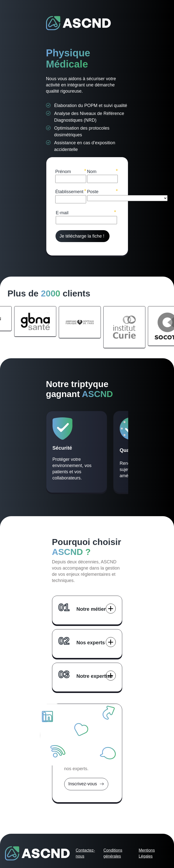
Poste (93, 192)
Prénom (63, 172)
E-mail (62, 213)
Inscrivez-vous (86, 784)
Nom (92, 172)
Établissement (69, 192)
